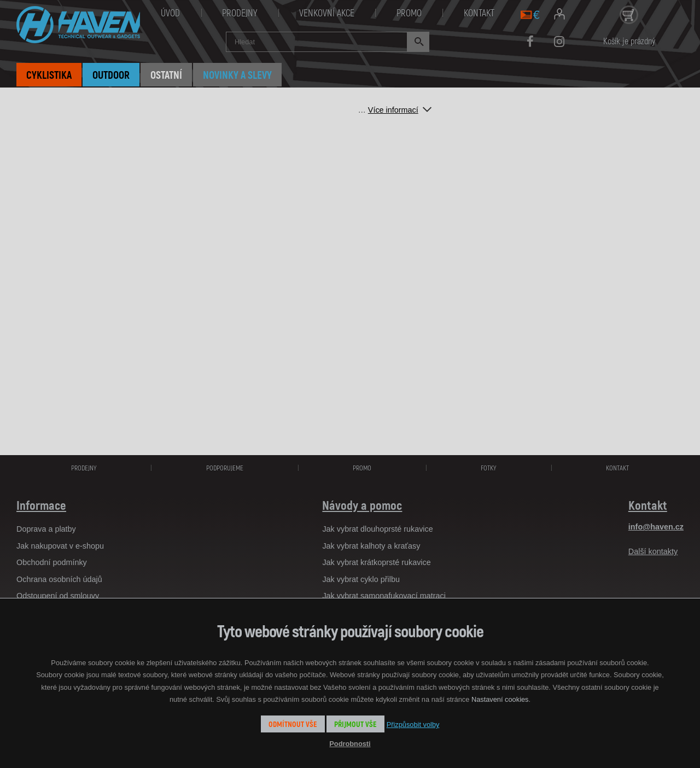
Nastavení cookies (500, 699)
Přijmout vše (355, 724)
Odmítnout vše (293, 724)
